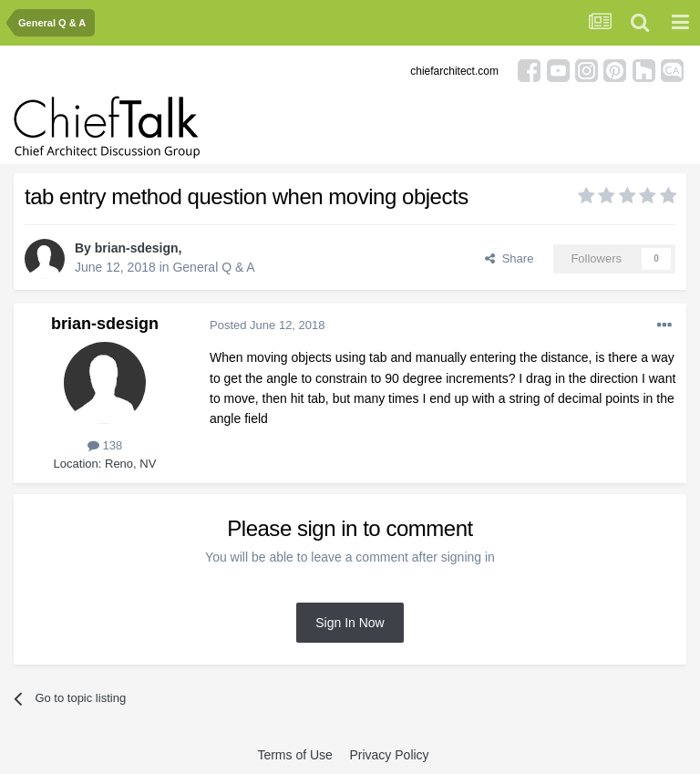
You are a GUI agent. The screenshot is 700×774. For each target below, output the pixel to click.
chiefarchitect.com (454, 71)
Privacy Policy (389, 755)
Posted (268, 325)
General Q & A (213, 267)
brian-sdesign (137, 248)
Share (509, 258)
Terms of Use (294, 755)
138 (105, 445)
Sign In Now (350, 623)
